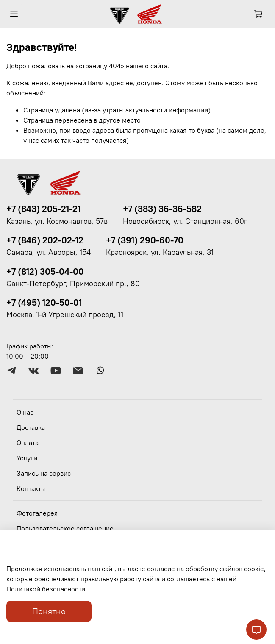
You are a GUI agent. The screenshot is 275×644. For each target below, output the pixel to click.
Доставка (31, 427)
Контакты (31, 488)
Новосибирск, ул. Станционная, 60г (185, 221)
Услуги (27, 458)
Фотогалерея (37, 513)
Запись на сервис (44, 473)
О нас (25, 412)
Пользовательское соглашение (65, 528)
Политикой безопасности (46, 589)
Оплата (28, 443)
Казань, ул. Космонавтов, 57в (57, 221)
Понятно (49, 611)
